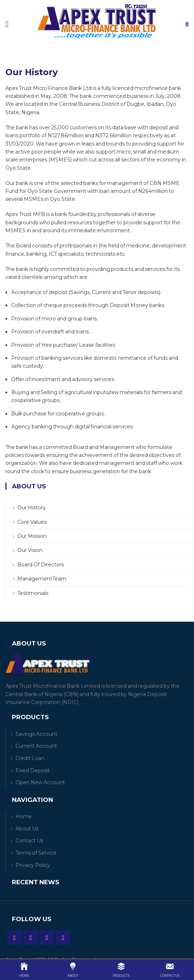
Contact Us (29, 841)
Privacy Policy (33, 865)
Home (24, 816)
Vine (63, 938)
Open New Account (40, 782)
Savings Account (36, 734)
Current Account (36, 746)
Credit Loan (30, 758)
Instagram (47, 938)
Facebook (14, 938)
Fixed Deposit (33, 770)
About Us (27, 829)
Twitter (31, 938)
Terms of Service (36, 853)
